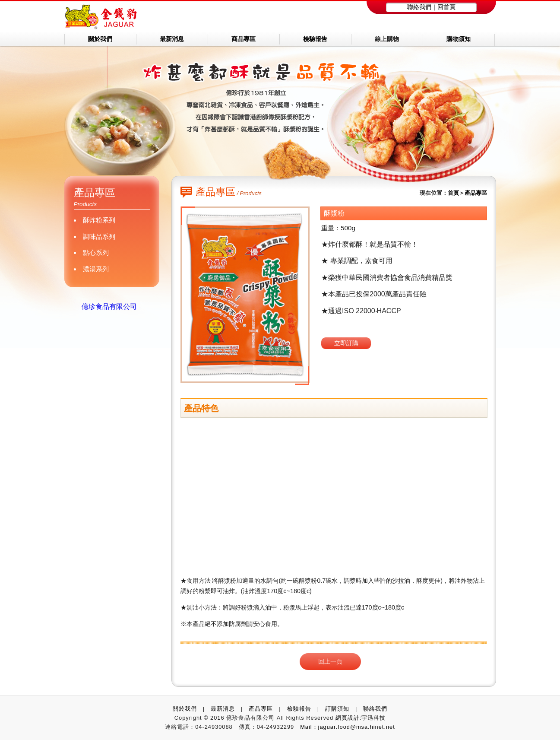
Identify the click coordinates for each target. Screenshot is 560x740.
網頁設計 (348, 718)
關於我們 (185, 709)
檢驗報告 (299, 709)
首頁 (453, 193)
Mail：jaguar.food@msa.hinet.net (348, 727)
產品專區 (476, 193)
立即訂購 (346, 343)
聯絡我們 (419, 7)
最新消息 (223, 709)
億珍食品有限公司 (109, 306)
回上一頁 (330, 661)
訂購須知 (337, 709)
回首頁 (446, 7)
